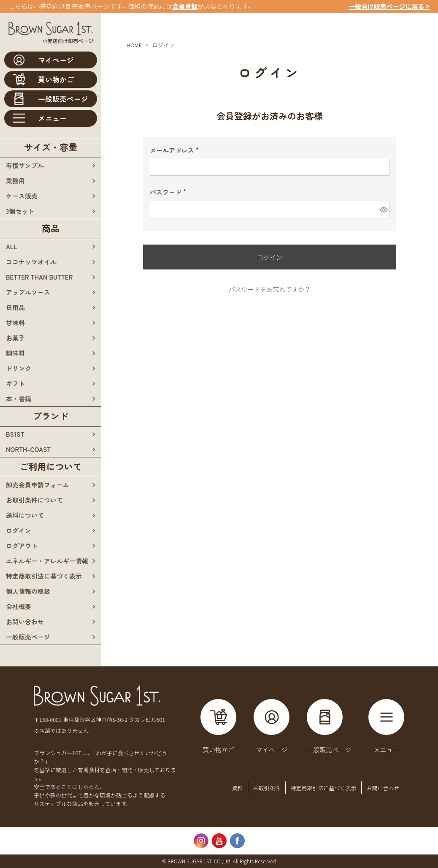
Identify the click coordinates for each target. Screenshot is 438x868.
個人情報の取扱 (28, 591)
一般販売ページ (28, 637)
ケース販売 (22, 196)
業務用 (15, 181)
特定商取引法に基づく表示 (44, 576)
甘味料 (15, 322)
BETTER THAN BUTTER (39, 277)
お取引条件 (266, 788)
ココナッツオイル (31, 262)
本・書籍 (19, 399)
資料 (237, 788)
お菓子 (15, 338)
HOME (134, 45)
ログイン (19, 530)
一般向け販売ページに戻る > (389, 6)
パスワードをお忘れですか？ (270, 289)
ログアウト (22, 546)
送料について (25, 515)
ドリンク (19, 368)
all (12, 246)
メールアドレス (177, 150)
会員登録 (185, 6)
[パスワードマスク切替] (383, 210)
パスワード (171, 192)
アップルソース (28, 292)
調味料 (15, 353)
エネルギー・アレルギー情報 (47, 561)
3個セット (20, 211)
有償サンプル (25, 165)
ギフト (15, 383)
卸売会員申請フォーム (38, 485)
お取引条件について (34, 500)
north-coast (28, 449)
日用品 (15, 307)
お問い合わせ (25, 622)
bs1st (15, 434)
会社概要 (19, 606)
